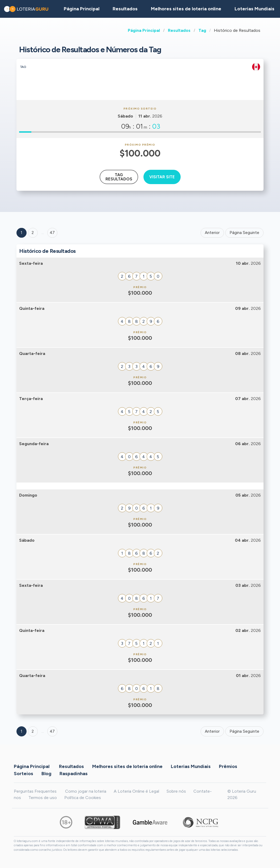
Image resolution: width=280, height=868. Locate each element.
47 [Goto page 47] (52, 731)
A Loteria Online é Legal (136, 791)
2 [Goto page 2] (33, 233)
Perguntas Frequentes (35, 791)
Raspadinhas (74, 774)
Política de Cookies (83, 798)
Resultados (179, 30)
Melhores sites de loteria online (186, 9)
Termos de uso (43, 798)
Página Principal (144, 30)
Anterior (212, 233)
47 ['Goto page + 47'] (52, 233)
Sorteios (24, 774)
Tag (202, 30)
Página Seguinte (244, 233)
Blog (46, 774)
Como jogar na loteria (86, 791)
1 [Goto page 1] (22, 233)
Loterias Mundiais (191, 766)
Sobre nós (176, 791)
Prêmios (228, 766)
